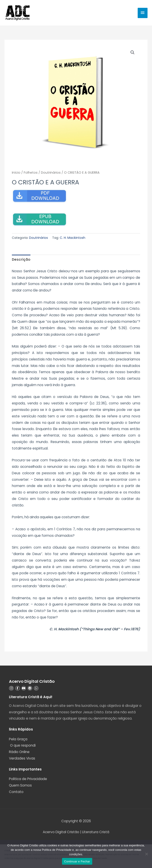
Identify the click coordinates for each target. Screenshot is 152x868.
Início (16, 173)
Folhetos (31, 173)
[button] (133, 52)
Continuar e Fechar (77, 861)
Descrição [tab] (21, 259)
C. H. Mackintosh (73, 238)
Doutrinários (51, 173)
